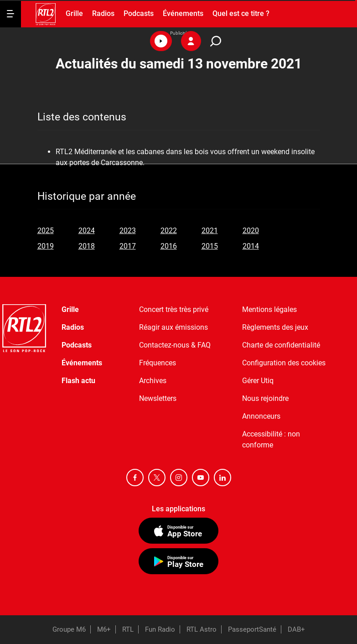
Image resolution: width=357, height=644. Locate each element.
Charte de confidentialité (281, 345)
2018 (87, 246)
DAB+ (296, 629)
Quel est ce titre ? (241, 13)
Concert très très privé (174, 309)
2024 (87, 231)
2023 (128, 231)
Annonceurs (261, 416)
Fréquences (158, 363)
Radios (103, 13)
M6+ (104, 629)
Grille (74, 13)
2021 (210, 231)
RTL (128, 629)
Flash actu (78, 381)
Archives (153, 381)
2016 (169, 246)
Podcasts (139, 13)
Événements (183, 13)
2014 (251, 246)
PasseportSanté (252, 629)
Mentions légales (269, 309)
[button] (161, 41)
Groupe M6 (69, 629)
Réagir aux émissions (173, 327)
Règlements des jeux (275, 327)
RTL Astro (202, 629)
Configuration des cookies (284, 363)
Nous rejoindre (265, 398)
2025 (46, 231)
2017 (128, 246)
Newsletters (158, 398)
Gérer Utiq (258, 381)
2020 (251, 231)
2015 (210, 246)
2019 (46, 246)
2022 (169, 231)
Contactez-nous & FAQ (175, 345)
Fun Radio (160, 629)
